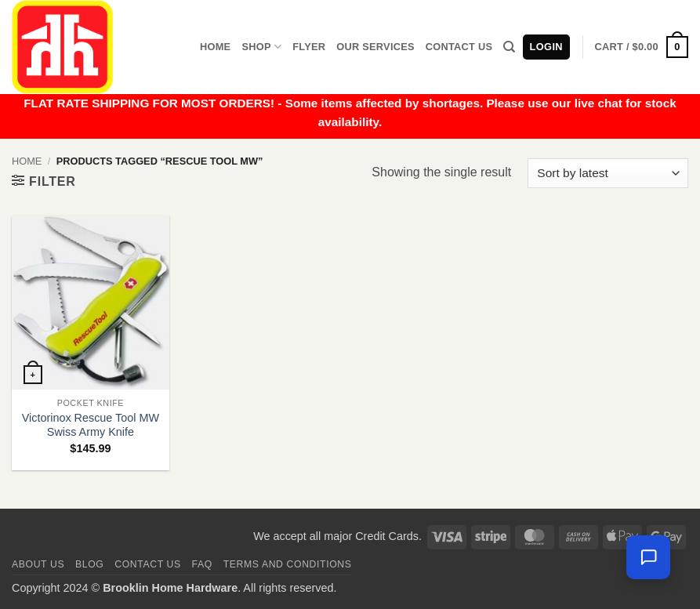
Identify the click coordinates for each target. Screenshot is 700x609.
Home (215, 47)
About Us (38, 564)
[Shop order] (608, 174)
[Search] (509, 47)
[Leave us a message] (648, 557)
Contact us (148, 564)
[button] (642, 47)
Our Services (375, 47)
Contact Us (459, 47)
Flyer (309, 47)
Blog (89, 564)
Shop (261, 47)
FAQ (202, 564)
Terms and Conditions (288, 564)
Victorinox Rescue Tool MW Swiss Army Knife (91, 425)
